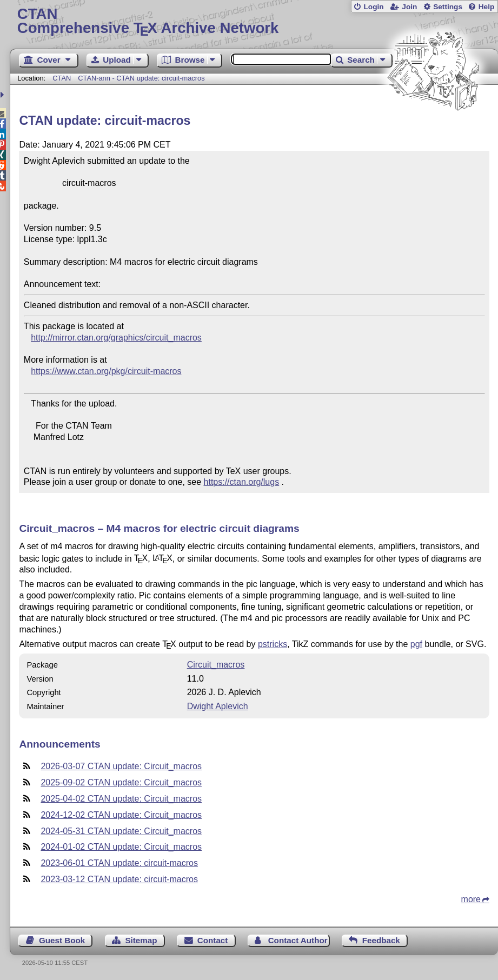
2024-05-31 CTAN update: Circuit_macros (121, 831)
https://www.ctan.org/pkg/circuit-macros (106, 371)
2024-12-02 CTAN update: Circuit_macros (121, 815)
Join (409, 7)
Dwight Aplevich (218, 706)
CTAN (62, 78)
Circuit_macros (216, 665)
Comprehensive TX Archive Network (254, 21)
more (471, 899)
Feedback (381, 940)
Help (487, 7)
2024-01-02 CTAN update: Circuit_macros (121, 847)
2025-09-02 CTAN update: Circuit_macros (121, 782)
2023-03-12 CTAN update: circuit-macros (119, 879)
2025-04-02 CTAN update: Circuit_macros (121, 799)
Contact (213, 940)
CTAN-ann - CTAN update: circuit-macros (141, 78)
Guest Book (62, 940)
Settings (448, 7)
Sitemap (141, 940)
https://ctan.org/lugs (242, 482)
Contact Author (298, 940)
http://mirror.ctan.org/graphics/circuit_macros (116, 338)
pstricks (273, 644)
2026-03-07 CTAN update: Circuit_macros (121, 766)
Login (373, 7)
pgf (416, 644)
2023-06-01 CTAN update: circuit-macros (119, 863)
